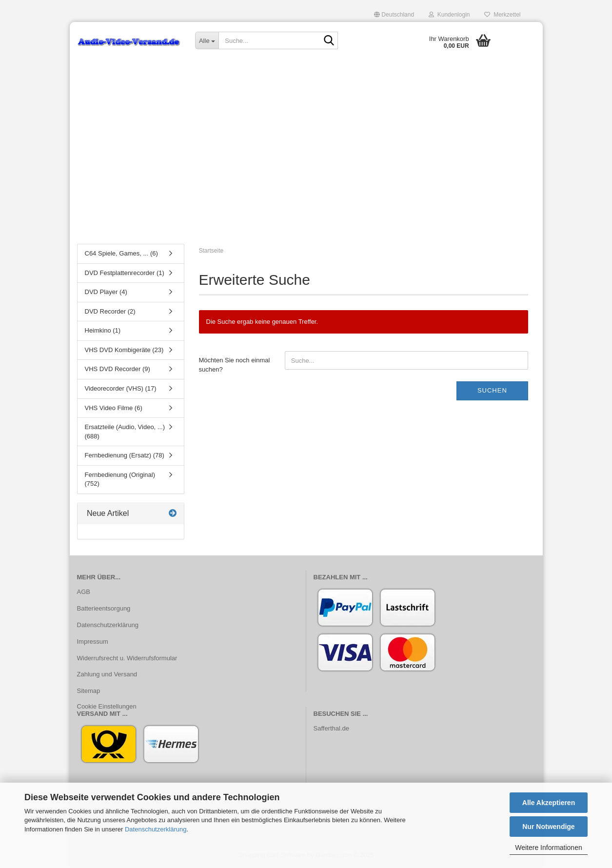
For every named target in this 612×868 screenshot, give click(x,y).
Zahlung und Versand (107, 674)
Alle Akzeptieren (549, 803)
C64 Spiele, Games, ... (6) (121, 253)
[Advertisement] (306, 163)
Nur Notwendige (548, 827)
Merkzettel (502, 15)
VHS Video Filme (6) (114, 408)
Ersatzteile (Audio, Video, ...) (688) (125, 432)
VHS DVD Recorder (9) (118, 369)
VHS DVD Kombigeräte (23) (124, 350)
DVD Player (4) (106, 292)
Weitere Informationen (548, 848)
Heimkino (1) (103, 330)
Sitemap (89, 691)
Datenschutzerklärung (156, 829)
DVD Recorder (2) (110, 311)
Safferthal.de (331, 728)
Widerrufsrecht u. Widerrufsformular (127, 658)
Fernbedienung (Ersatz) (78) (125, 455)
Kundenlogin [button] (449, 15)
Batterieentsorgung (104, 608)
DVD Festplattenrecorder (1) (125, 273)
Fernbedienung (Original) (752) (120, 479)
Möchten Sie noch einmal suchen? (235, 365)
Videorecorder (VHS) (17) (121, 388)
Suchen (492, 390)
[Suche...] (207, 40)
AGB (84, 592)
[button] (394, 15)
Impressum (93, 641)
